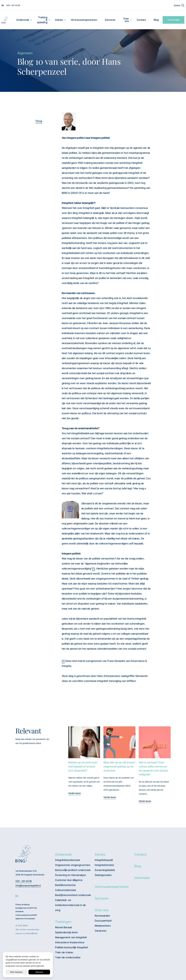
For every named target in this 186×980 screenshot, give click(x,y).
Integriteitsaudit (104, 860)
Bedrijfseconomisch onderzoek (73, 895)
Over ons (126, 20)
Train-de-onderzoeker (68, 957)
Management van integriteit (71, 937)
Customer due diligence (69, 880)
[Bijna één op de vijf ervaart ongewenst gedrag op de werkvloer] (119, 742)
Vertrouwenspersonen (84, 20)
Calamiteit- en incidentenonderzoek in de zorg (70, 905)
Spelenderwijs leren (66, 932)
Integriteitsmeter (104, 865)
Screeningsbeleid (105, 870)
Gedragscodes (103, 875)
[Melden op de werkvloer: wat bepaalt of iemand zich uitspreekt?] (84, 742)
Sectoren (110, 20)
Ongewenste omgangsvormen (73, 865)
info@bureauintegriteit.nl (28, 886)
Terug (39, 121)
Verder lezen (75, 793)
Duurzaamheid (103, 921)
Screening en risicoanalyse (70, 875)
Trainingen (63, 922)
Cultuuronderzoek (66, 890)
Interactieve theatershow (70, 942)
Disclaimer (20, 911)
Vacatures (101, 931)
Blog (156, 20)
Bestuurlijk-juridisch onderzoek (73, 870)
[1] (94, 569)
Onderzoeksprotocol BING (26, 915)
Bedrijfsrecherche (65, 885)
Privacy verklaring (22, 905)
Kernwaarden (102, 916)
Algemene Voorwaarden (25, 919)
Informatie (173, 20)
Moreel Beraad (63, 927)
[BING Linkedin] (17, 896)
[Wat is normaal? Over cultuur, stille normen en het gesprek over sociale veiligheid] (155, 742)
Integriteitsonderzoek (68, 860)
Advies (59, 20)
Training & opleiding (42, 20)
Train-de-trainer (64, 952)
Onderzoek (23, 20)
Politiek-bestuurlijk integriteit (71, 947)
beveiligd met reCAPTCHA (26, 908)
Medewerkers (103, 926)
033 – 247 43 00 (24, 881)
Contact (141, 20)
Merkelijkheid (32, 933)
